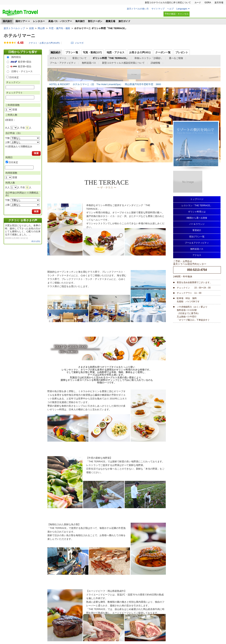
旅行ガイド (124, 21)
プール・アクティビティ (63, 63)
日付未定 (14, 77)
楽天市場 (219, 3)
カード (198, 3)
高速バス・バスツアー (60, 21)
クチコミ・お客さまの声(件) (44, 43)
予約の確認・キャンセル (177, 14)
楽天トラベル (20, 13)
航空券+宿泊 (25, 62)
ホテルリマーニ (20, 36)
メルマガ (79, 43)
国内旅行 (7, 21)
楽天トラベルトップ (14, 28)
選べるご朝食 (176, 58)
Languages (182, 9)
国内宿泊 (16, 57)
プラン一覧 (72, 52)
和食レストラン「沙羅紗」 (149, 58)
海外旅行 (80, 21)
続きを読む (36, 241)
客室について (79, 58)
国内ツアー (21, 21)
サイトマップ (158, 9)
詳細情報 (155, 63)
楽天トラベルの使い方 (138, 9)
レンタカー (39, 21)
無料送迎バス (89, 63)
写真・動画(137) (92, 52)
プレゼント (182, 52)
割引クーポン (95, 21)
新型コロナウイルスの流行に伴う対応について (168, 3)
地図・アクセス (116, 52)
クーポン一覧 (163, 52)
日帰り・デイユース (22, 71)
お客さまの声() (140, 52)
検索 (36, 153)
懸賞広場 (110, 21)
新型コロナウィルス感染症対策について (123, 63)
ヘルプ (170, 9)
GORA (208, 3)
